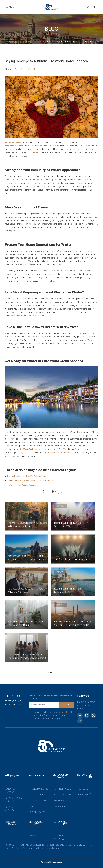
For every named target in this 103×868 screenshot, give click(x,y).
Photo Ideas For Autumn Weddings (22, 485)
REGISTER (67, 705)
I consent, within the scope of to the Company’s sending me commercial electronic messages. (50, 715)
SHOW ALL (50, 673)
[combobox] (88, 7)
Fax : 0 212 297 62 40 (15, 848)
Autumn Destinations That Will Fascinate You (27, 476)
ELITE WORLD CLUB (14, 696)
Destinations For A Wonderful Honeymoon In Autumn (30, 481)
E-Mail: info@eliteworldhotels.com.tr (44, 848)
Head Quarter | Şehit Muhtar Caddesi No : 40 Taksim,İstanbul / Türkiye (38, 845)
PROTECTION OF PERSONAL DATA (13, 703)
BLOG (40, 42)
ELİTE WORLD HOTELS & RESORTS (20, 42)
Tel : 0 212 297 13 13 (83, 845)
